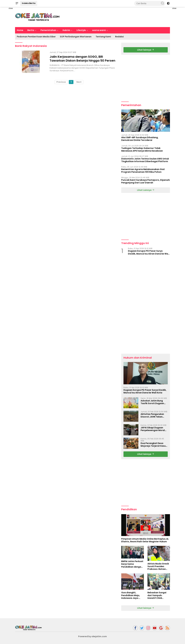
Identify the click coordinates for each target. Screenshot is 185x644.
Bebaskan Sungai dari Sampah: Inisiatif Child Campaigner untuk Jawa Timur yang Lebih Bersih (158, 595)
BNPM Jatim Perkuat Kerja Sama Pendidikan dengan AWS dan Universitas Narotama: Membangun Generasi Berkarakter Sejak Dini (132, 564)
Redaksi (119, 37)
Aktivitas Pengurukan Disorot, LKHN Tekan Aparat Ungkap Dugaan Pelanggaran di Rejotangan (154, 415)
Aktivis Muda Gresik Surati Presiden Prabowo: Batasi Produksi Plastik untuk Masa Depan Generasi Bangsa (158, 566)
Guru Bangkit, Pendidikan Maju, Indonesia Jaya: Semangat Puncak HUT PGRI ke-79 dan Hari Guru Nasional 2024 (132, 595)
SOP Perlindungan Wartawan (76, 37)
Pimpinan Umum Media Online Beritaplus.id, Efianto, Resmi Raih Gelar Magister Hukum (145, 540)
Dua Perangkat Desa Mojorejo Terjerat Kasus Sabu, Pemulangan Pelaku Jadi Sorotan (154, 445)
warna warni (99, 30)
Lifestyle (81, 30)
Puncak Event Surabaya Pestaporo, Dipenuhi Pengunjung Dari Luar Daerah (146, 181)
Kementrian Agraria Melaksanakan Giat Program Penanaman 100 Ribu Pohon (143, 171)
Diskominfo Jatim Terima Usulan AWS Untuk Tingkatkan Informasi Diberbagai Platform (145, 160)
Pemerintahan (48, 30)
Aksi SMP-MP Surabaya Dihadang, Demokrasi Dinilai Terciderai (140, 139)
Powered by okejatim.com (92, 636)
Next (79, 82)
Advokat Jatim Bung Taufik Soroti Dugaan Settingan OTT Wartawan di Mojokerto (154, 402)
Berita (31, 30)
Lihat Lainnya (146, 190)
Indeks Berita (29, 3)
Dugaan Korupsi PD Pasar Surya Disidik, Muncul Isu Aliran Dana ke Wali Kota (149, 252)
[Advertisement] (116, 17)
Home (20, 30)
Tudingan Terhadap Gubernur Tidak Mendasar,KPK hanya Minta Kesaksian (142, 149)
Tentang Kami (103, 37)
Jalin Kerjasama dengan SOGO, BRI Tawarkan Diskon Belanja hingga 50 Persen (82, 59)
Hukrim (66, 30)
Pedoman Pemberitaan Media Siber (36, 37)
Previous (61, 82)
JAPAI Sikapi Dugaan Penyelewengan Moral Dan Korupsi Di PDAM (153, 429)
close (11, 8)
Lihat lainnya (146, 50)
